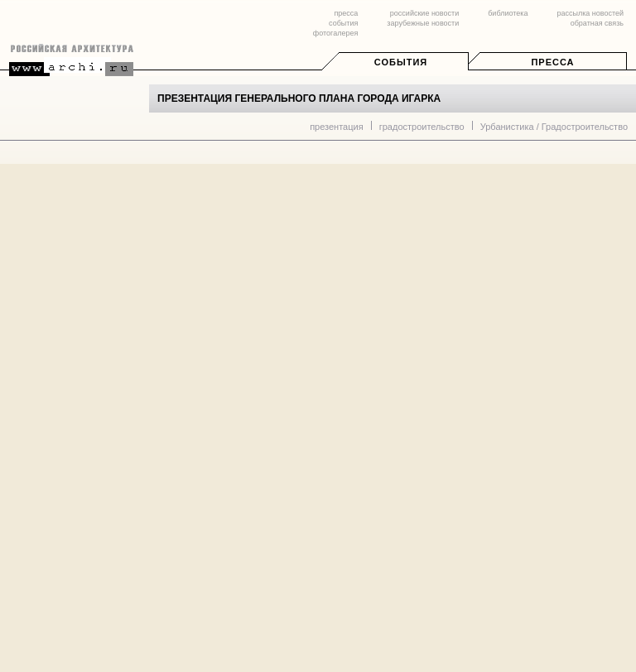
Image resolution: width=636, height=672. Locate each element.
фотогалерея (335, 33)
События (401, 62)
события (343, 23)
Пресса (552, 62)
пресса (346, 13)
